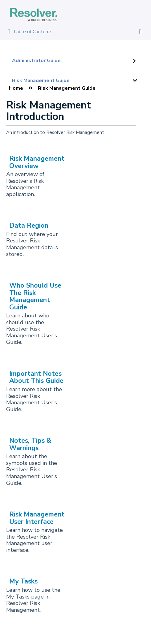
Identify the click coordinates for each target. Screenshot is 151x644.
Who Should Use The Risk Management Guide (35, 296)
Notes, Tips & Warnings (30, 444)
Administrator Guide (36, 61)
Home (16, 88)
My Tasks (23, 581)
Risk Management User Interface (37, 518)
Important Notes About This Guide (36, 377)
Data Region (29, 226)
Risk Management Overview (37, 162)
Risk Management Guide (41, 80)
